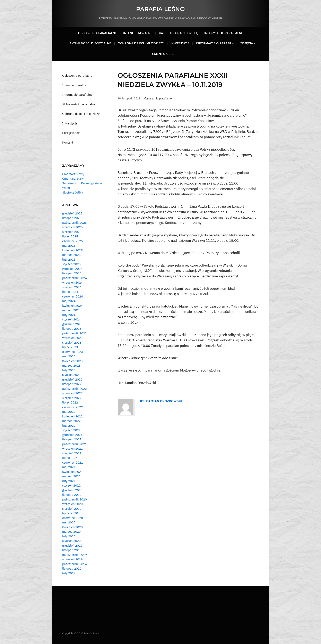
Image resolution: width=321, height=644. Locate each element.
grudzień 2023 (72, 324)
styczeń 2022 (71, 430)
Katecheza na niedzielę (178, 33)
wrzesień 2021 (72, 449)
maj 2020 (69, 522)
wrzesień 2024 (72, 282)
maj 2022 (69, 412)
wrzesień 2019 (72, 559)
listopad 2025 (72, 218)
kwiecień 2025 (72, 250)
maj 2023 (69, 356)
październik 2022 (75, 389)
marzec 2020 (71, 532)
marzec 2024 (71, 310)
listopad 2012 (72, 568)
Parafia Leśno (161, 9)
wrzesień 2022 (72, 393)
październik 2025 (75, 223)
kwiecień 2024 (72, 306)
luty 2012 (69, 573)
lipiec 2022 (70, 402)
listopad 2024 (72, 273)
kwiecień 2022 (72, 416)
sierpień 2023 (72, 343)
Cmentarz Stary (73, 178)
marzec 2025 (71, 255)
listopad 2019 (72, 550)
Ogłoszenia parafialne (97, 33)
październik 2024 (75, 278)
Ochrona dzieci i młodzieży (141, 43)
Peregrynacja (71, 133)
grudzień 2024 (72, 269)
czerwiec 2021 (73, 462)
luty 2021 (69, 481)
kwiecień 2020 (72, 527)
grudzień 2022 (72, 379)
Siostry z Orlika (73, 192)
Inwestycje (180, 43)
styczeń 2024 (71, 319)
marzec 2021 (71, 476)
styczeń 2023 (71, 375)
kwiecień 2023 (72, 361)
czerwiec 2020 (73, 518)
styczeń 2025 (71, 264)
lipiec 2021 (70, 458)
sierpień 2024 (72, 287)
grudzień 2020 (72, 490)
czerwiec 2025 (73, 241)
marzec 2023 (71, 365)
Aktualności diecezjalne (90, 43)
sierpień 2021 (72, 453)
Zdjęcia (247, 43)
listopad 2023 (72, 329)
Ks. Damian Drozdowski (161, 401)
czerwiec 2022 (73, 407)
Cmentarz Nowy (73, 174)
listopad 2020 (72, 495)
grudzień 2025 (72, 213)
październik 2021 (75, 444)
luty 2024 (69, 315)
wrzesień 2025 (72, 227)
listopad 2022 (72, 384)
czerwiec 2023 (73, 352)
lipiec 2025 (70, 236)
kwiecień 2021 (72, 472)
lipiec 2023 (70, 347)
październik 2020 (75, 499)
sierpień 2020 (72, 509)
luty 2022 (69, 426)
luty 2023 (69, 370)
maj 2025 (69, 246)
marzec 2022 (71, 421)
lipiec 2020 (70, 513)
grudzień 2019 (72, 545)
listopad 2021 (72, 439)
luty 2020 (69, 536)
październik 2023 (75, 333)
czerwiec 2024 (73, 296)
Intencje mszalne (138, 33)
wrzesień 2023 (72, 338)
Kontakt (68, 142)
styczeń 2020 (71, 541)
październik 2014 (75, 564)
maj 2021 (69, 467)
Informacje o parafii (213, 43)
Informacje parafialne (224, 33)
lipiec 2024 (70, 292)
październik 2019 (75, 555)
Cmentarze (161, 54)
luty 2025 (69, 259)
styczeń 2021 (71, 485)
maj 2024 (69, 301)
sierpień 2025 (72, 232)
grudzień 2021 (72, 435)
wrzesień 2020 (72, 504)
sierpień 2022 (72, 398)
